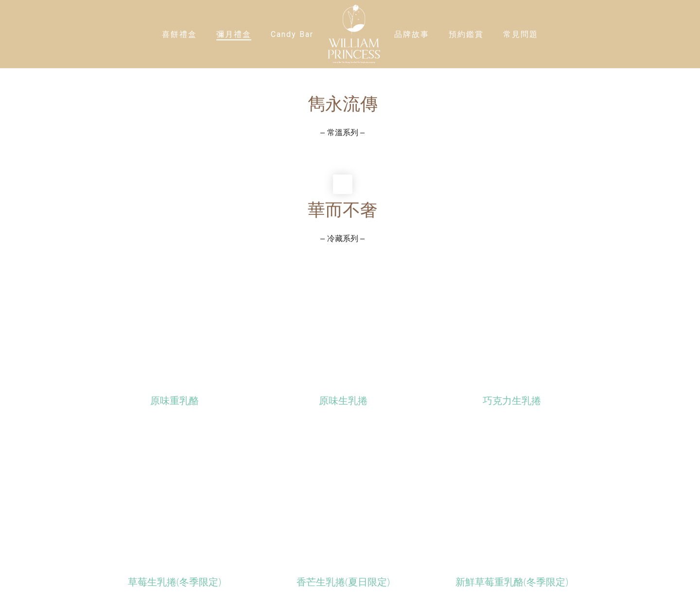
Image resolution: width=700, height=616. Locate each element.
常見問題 (521, 34)
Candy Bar (292, 34)
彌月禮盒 (234, 34)
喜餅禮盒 (179, 34)
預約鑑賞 (466, 34)
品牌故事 (412, 34)
